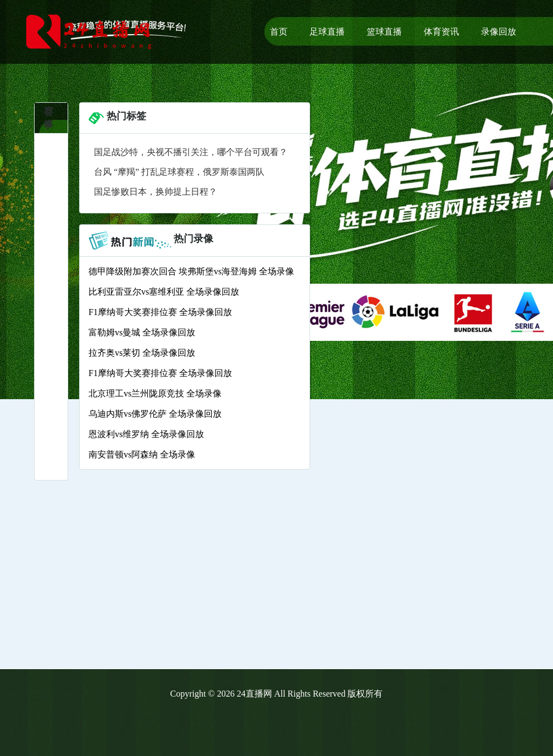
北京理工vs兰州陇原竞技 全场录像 (155, 393)
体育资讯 (441, 32)
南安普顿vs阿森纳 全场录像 (142, 454)
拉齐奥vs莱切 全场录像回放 (142, 353)
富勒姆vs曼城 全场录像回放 (142, 332)
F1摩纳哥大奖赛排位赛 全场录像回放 (160, 312)
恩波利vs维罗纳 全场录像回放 (146, 434)
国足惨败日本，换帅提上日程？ (156, 192)
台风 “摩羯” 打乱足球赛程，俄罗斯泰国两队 (179, 172)
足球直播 (327, 32)
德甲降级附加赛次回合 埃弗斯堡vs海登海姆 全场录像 (191, 271)
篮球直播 (384, 32)
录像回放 (499, 32)
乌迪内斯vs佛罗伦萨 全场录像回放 (155, 414)
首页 (279, 32)
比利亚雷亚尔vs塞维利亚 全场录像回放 (164, 292)
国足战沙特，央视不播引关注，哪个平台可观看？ (191, 152)
